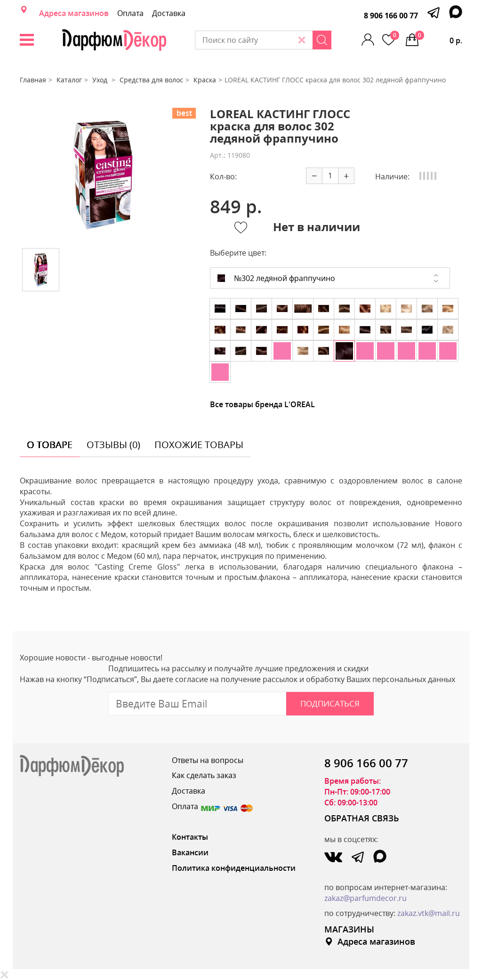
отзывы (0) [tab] (113, 445)
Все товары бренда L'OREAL (262, 404)
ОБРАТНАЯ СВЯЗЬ (362, 818)
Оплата (130, 13)
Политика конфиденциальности (234, 868)
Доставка (169, 13)
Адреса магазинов (74, 13)
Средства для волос (151, 80)
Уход (101, 80)
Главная (33, 80)
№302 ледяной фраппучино (276, 278)
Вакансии (190, 852)
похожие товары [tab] (199, 445)
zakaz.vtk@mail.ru (429, 913)
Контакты (190, 837)
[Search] (322, 40)
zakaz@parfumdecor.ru (366, 898)
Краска (205, 80)
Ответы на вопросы (208, 760)
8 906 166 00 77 (391, 16)
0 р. (439, 38)
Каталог (69, 80)
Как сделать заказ (204, 775)
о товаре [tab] (50, 445)
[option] (103, 174)
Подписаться (330, 703)
